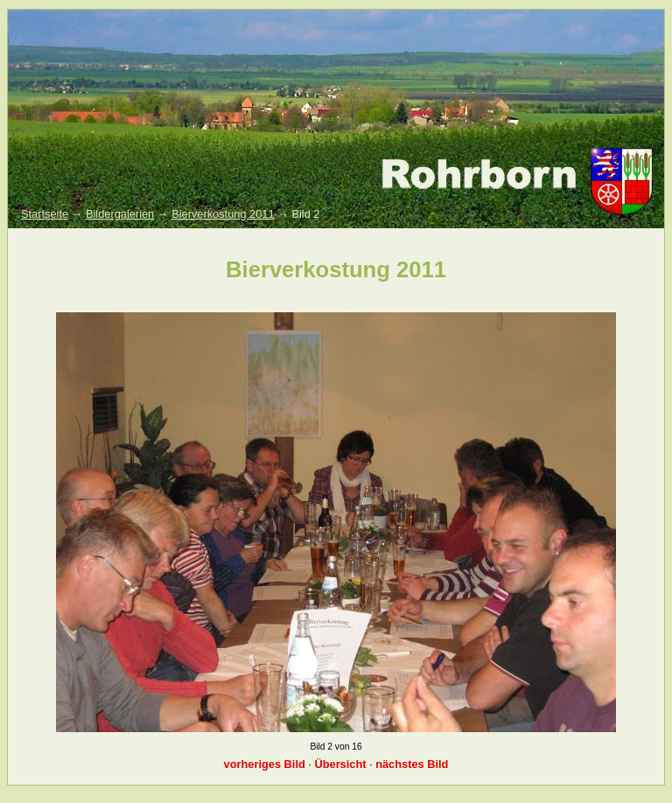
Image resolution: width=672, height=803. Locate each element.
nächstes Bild (412, 764)
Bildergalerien (120, 214)
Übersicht (340, 764)
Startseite (45, 214)
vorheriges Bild (265, 764)
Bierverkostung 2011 (223, 214)
